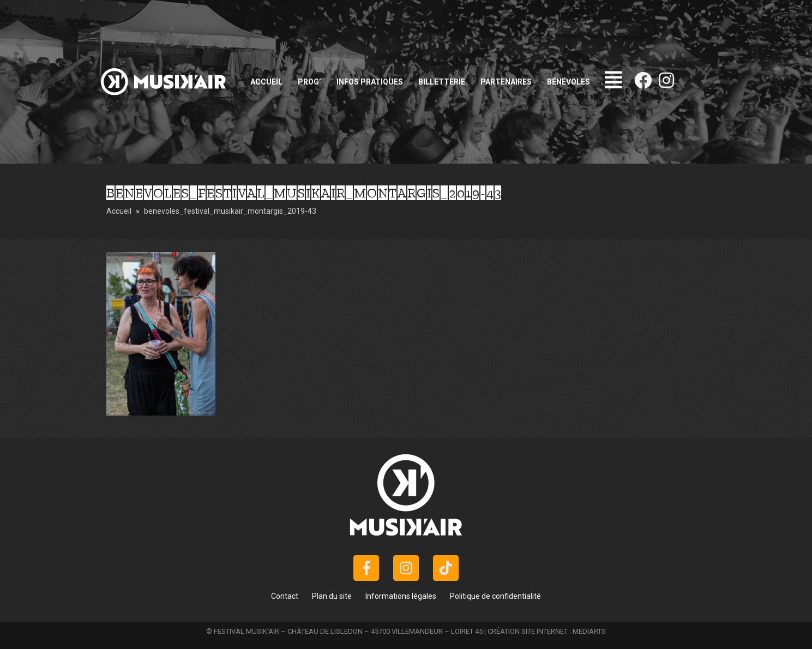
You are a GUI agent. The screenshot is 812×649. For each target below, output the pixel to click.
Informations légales (401, 596)
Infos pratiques (370, 82)
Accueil (266, 82)
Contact (285, 596)
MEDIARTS (589, 631)
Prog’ (309, 82)
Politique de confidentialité (495, 596)
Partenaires (506, 82)
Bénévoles (569, 82)
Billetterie (442, 82)
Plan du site (332, 596)
